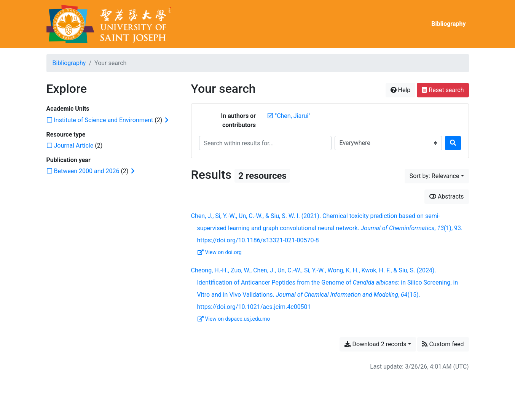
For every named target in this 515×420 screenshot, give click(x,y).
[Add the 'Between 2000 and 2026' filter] (87, 171)
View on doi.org (220, 252)
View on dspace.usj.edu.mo (234, 319)
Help (401, 90)
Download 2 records (375, 344)
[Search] (453, 143)
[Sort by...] (437, 176)
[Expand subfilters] (167, 120)
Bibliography (448, 24)
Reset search (443, 90)
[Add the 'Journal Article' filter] (74, 146)
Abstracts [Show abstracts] (447, 196)
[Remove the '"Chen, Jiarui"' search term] (293, 116)
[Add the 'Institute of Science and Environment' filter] (104, 120)
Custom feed (443, 344)
